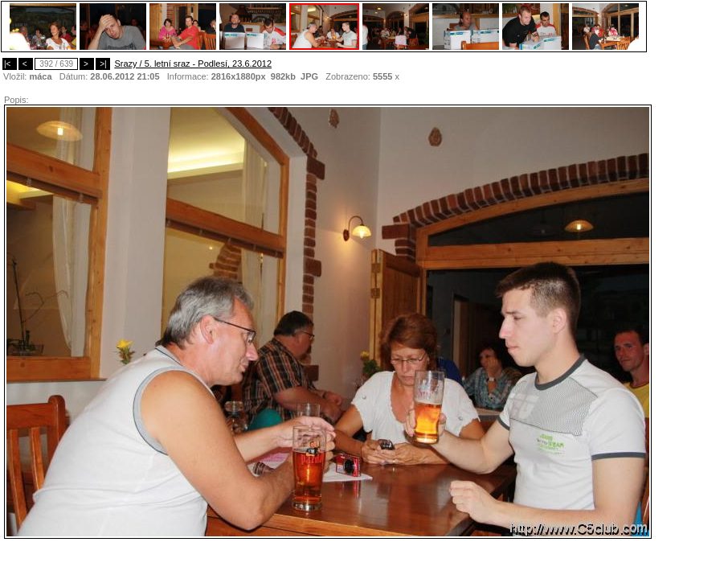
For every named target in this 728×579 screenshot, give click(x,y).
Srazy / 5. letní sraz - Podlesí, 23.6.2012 (193, 64)
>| (103, 64)
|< (10, 64)
